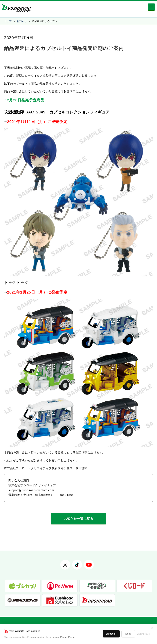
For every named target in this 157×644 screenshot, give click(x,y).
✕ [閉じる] (152, 628)
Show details (143, 634)
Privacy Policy (67, 637)
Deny (128, 634)
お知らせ (22, 21)
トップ (8, 21)
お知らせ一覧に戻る (78, 519)
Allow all (111, 634)
